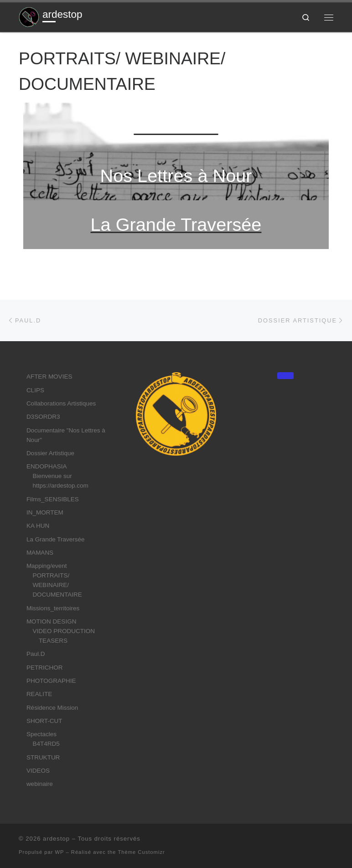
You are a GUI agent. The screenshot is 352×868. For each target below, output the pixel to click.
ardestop (56, 839)
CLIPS (35, 390)
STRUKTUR (43, 757)
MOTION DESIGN (52, 621)
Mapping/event (47, 566)
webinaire (40, 784)
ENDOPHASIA (47, 466)
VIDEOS (38, 771)
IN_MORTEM (45, 512)
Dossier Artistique (50, 453)
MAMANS (40, 553)
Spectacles (41, 734)
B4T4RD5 (46, 744)
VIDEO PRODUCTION (64, 631)
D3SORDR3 (43, 417)
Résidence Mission (52, 708)
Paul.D (36, 654)
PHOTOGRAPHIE (51, 681)
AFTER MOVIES (49, 377)
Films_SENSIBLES (53, 499)
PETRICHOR (45, 668)
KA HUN (38, 526)
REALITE (39, 694)
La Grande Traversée (56, 539)
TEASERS (53, 641)
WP (60, 852)
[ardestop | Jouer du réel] (29, 16)
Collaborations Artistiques (61, 403)
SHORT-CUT (44, 721)
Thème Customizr (141, 852)
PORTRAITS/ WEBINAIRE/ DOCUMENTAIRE (57, 585)
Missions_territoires (53, 608)
